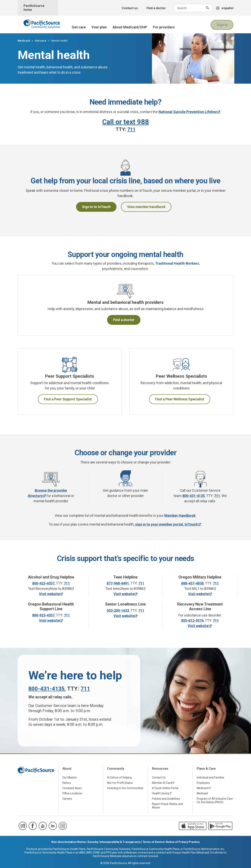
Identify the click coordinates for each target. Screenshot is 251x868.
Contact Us (159, 777)
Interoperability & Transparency (120, 842)
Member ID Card (162, 783)
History (67, 783)
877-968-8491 (118, 583)
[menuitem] (81, 778)
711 (67, 583)
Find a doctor (156, 8)
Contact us (130, 8)
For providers (164, 27)
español (227, 8)
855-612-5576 (192, 620)
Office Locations (72, 793)
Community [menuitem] (116, 768)
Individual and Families (211, 777)
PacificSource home (34, 8)
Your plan (99, 27)
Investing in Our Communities (125, 788)
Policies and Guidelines (166, 799)
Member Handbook (180, 515)
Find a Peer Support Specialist (68, 399)
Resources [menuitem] (160, 768)
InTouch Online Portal (165, 788)
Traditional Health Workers (177, 263)
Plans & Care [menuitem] (206, 768)
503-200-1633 (118, 610)
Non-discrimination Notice (69, 842)
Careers (67, 799)
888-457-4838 (192, 583)
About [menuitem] (67, 768)
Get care (79, 27)
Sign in (222, 25)
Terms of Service (153, 842)
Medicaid (24, 41)
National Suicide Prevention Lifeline (188, 112)
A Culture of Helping (119, 777)
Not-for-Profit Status (120, 783)
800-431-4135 (46, 689)
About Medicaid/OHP (130, 27)
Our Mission (70, 777)
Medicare (202, 788)
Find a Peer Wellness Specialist (180, 399)
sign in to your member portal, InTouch (166, 524)
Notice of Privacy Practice (183, 842)
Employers (203, 783)
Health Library (161, 793)
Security (93, 842)
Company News (72, 788)
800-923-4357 (43, 583)
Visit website (49, 594)
